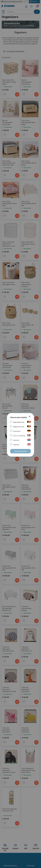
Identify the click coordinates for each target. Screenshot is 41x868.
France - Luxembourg (19, 436)
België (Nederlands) (19, 422)
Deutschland (17, 431)
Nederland (16, 440)
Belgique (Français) (19, 427)
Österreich (16, 445)
